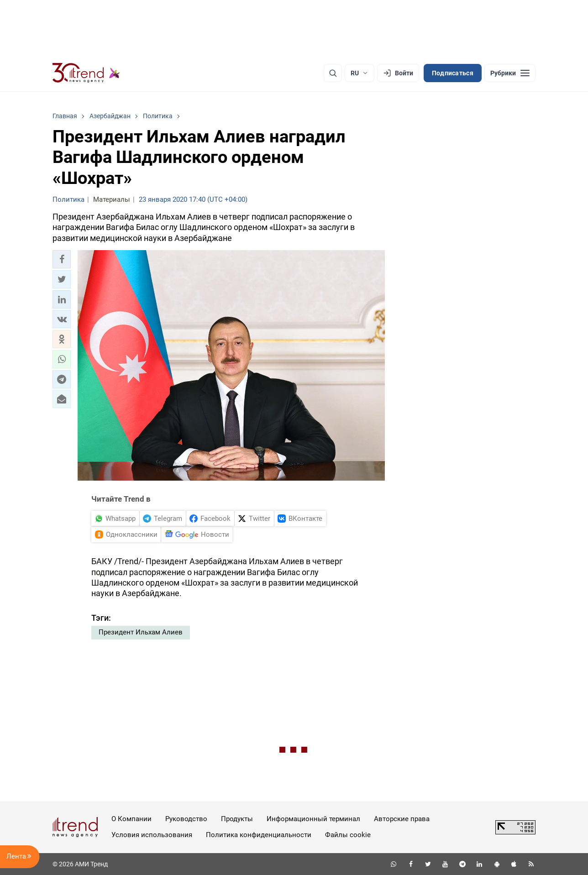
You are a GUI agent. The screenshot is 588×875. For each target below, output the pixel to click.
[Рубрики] (510, 73)
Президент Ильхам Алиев (141, 632)
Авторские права (402, 819)
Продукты (237, 819)
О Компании (131, 819)
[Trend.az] (86, 73)
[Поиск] (333, 73)
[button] (62, 259)
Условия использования (152, 835)
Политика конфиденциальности (259, 835)
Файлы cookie (348, 835)
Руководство (186, 819)
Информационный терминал (313, 819)
